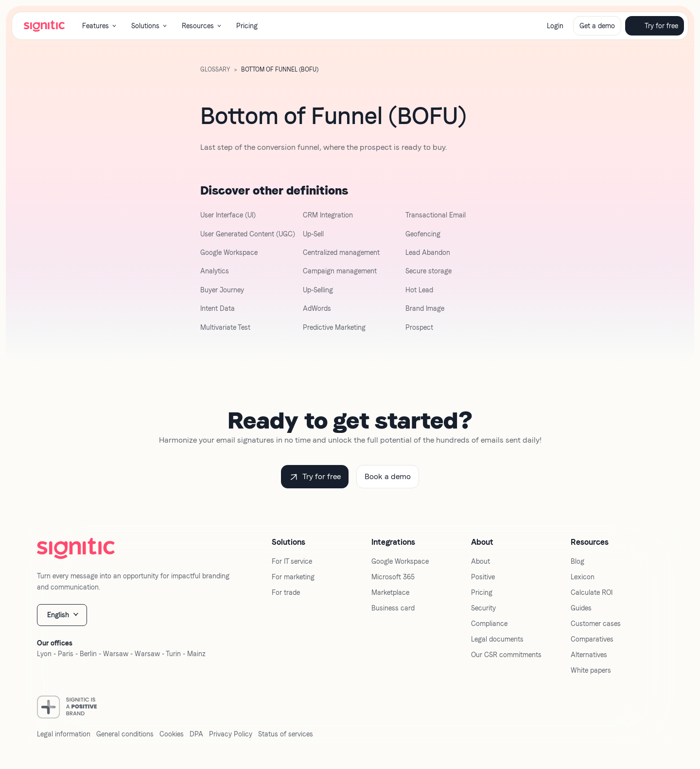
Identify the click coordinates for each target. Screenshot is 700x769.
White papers (591, 670)
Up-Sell (313, 234)
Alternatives (589, 655)
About (481, 561)
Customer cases (596, 624)
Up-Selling (318, 290)
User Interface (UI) (228, 215)
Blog (577, 561)
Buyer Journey (222, 290)
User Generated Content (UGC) (248, 234)
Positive (483, 577)
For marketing (293, 577)
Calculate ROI (592, 592)
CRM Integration (328, 215)
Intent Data (218, 308)
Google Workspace (229, 252)
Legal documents (497, 639)
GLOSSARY (215, 70)
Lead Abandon (428, 252)
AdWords (317, 308)
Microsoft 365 (393, 577)
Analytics (215, 271)
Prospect (419, 327)
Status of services (286, 734)
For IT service (292, 561)
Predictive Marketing (334, 327)
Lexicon (583, 577)
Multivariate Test (225, 327)
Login (555, 26)
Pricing (247, 26)
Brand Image (425, 308)
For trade (286, 592)
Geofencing (423, 234)
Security (483, 608)
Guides (581, 608)
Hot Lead (419, 290)
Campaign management (340, 271)
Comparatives (592, 639)
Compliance (489, 624)
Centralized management (341, 252)
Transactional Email (436, 215)
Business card (393, 608)
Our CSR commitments (506, 655)
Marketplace (390, 592)
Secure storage (429, 271)
